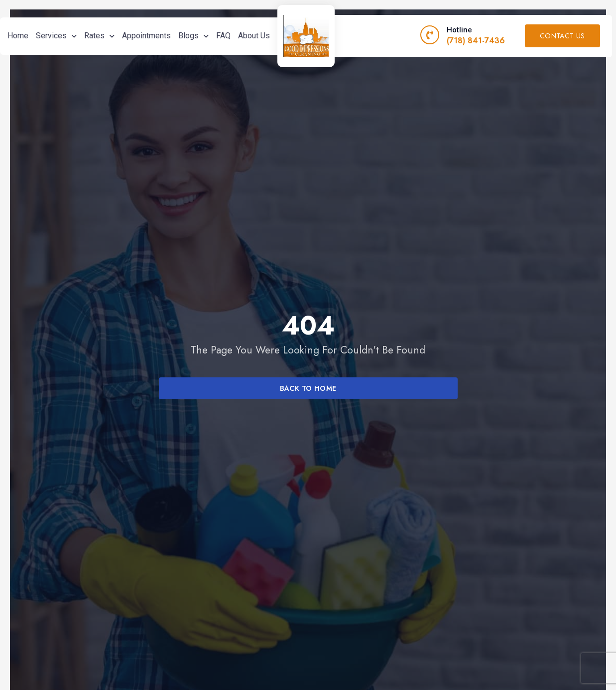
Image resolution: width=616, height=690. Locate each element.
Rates (99, 36)
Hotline (459, 30)
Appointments (146, 36)
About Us (254, 36)
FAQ (223, 36)
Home (18, 36)
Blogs (193, 36)
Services (56, 36)
